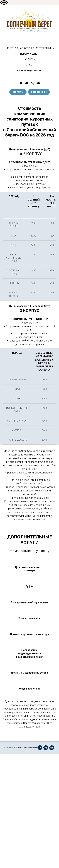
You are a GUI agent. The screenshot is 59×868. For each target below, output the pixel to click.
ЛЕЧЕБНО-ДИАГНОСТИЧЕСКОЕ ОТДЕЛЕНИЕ (29, 48)
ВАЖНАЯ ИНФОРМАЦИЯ (30, 71)
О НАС (29, 65)
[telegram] (20, 83)
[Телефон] (33, 83)
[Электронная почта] (39, 83)
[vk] (26, 83)
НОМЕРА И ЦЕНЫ (29, 54)
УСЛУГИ (29, 59)
